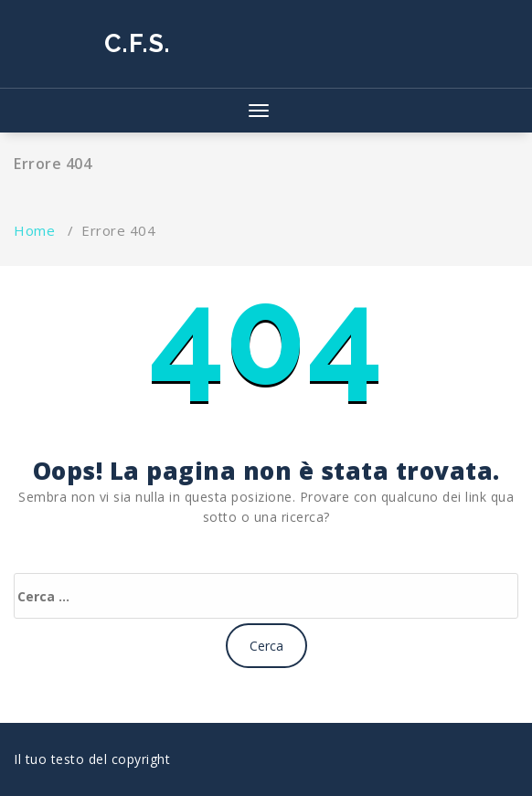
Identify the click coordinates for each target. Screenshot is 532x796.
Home (34, 230)
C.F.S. (138, 43)
